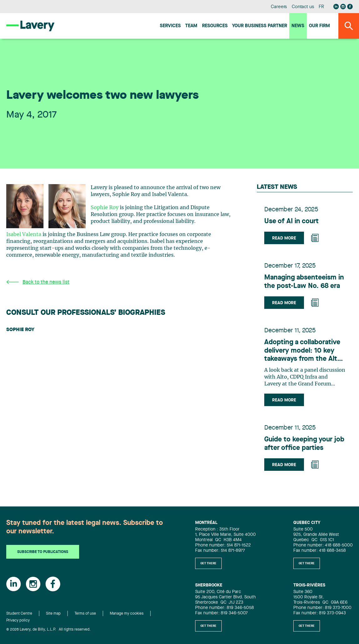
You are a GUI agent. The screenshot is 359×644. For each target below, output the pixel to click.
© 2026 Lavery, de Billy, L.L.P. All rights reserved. (48, 630)
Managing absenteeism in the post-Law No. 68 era (304, 282)
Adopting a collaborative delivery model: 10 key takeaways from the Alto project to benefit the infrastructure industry (303, 351)
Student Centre (19, 614)
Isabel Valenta (24, 234)
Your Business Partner (260, 26)
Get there (208, 563)
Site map (53, 614)
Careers (279, 7)
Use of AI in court (291, 221)
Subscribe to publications (43, 552)
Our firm (319, 26)
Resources (215, 26)
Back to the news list (38, 282)
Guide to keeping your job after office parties (304, 444)
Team (191, 26)
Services (170, 26)
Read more (284, 238)
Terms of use (85, 614)
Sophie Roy (105, 208)
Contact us (303, 7)
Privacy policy (18, 621)
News (298, 26)
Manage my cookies (127, 614)
